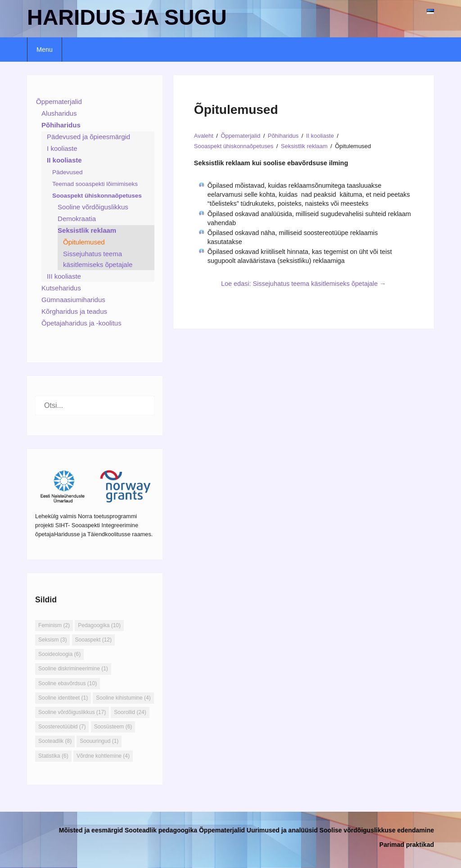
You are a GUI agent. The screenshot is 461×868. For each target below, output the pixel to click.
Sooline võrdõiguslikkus (93, 207)
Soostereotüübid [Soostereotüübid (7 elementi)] (62, 727)
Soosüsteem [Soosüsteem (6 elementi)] (113, 727)
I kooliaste (62, 148)
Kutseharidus (61, 288)
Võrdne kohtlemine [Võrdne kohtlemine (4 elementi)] (103, 756)
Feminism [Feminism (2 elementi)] (54, 625)
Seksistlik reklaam (87, 230)
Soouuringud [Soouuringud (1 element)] (99, 741)
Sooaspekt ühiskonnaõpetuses (97, 196)
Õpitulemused (84, 242)
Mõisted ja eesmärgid (91, 830)
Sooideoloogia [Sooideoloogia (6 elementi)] (59, 654)
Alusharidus (59, 113)
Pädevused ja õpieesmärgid (88, 137)
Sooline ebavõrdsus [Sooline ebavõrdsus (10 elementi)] (68, 683)
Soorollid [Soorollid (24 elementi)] (130, 712)
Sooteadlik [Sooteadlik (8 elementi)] (55, 741)
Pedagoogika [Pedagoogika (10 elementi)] (99, 625)
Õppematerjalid (59, 102)
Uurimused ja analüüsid (282, 830)
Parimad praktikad (407, 845)
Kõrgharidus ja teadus (74, 311)
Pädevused (68, 172)
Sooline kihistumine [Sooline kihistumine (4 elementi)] (123, 698)
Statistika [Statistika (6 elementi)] (53, 756)
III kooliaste (64, 276)
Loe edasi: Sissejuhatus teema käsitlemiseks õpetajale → (303, 284)
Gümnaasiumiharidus (73, 300)
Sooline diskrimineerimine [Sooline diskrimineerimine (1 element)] (73, 669)
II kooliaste (64, 160)
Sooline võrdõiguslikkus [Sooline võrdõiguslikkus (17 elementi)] (72, 712)
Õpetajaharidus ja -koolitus (81, 323)
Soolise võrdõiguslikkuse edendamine (377, 830)
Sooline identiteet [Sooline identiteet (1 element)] (63, 698)
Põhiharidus (61, 125)
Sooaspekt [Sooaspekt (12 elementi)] (93, 640)
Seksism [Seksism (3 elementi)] (52, 640)
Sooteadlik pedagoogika (161, 830)
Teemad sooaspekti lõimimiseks (95, 184)
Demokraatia (77, 219)
